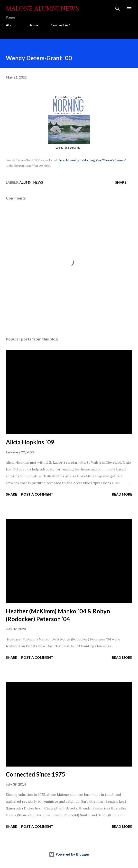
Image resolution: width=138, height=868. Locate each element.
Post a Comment (37, 494)
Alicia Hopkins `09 (30, 442)
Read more (122, 494)
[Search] (118, 9)
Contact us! (60, 25)
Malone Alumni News (42, 9)
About (11, 25)
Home (33, 25)
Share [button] (121, 182)
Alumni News (31, 182)
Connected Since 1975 (36, 774)
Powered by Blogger (69, 854)
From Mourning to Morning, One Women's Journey (92, 160)
